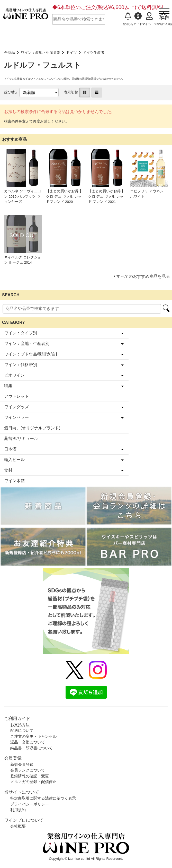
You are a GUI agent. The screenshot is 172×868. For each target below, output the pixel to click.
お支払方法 (20, 725)
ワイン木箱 (14, 481)
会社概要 (18, 826)
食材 (8, 470)
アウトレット (16, 396)
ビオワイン (14, 375)
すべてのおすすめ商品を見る (143, 276)
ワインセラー (16, 417)
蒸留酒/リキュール (21, 439)
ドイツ (71, 53)
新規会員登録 (22, 764)
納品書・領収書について (31, 748)
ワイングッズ (16, 407)
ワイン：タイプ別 (21, 333)
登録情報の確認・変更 (30, 776)
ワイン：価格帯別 (21, 365)
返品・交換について (28, 742)
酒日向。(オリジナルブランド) (32, 428)
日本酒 (10, 449)
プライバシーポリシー (30, 804)
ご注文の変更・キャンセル (33, 736)
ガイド (138, 19)
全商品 (10, 53)
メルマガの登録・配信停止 (33, 782)
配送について (22, 730)
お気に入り (163, 19)
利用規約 (18, 810)
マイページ (149, 19)
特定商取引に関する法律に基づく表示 (43, 798)
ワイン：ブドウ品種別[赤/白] (30, 354)
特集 (8, 386)
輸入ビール (14, 460)
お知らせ (128, 19)
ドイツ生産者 (94, 53)
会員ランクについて (28, 770)
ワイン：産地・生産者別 (41, 53)
